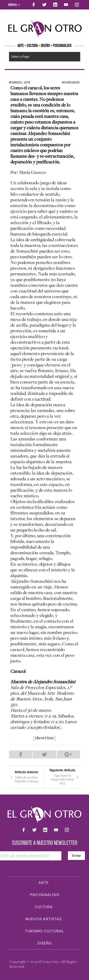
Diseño (45, 943)
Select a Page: (21, 57)
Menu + (14, 5)
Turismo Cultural (44, 931)
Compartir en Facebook (21, 754)
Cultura (44, 907)
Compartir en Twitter (44, 754)
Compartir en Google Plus (68, 754)
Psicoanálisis (45, 895)
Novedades (71, 83)
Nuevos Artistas (44, 919)
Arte (44, 883)
